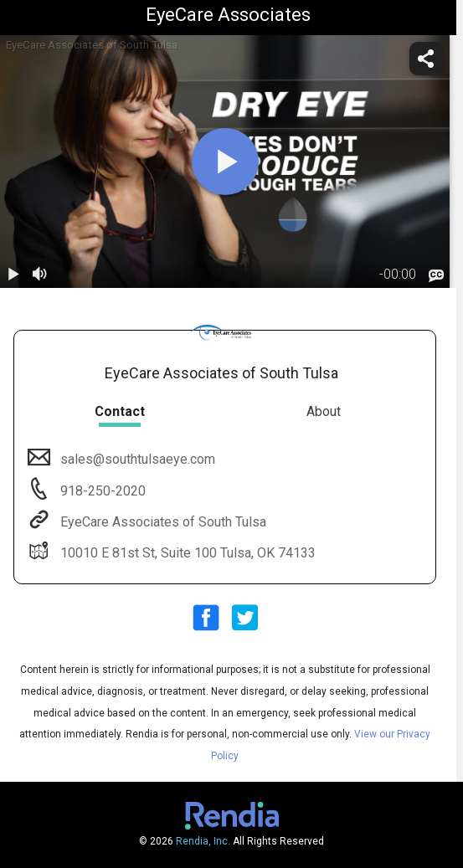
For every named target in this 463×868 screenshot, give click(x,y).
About (324, 411)
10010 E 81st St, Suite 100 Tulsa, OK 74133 (186, 553)
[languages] (436, 275)
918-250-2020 (101, 491)
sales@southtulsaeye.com (136, 459)
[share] (426, 59)
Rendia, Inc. (203, 841)
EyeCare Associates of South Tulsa (162, 522)
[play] (225, 162)
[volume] (40, 275)
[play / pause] (13, 275)
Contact (120, 411)
